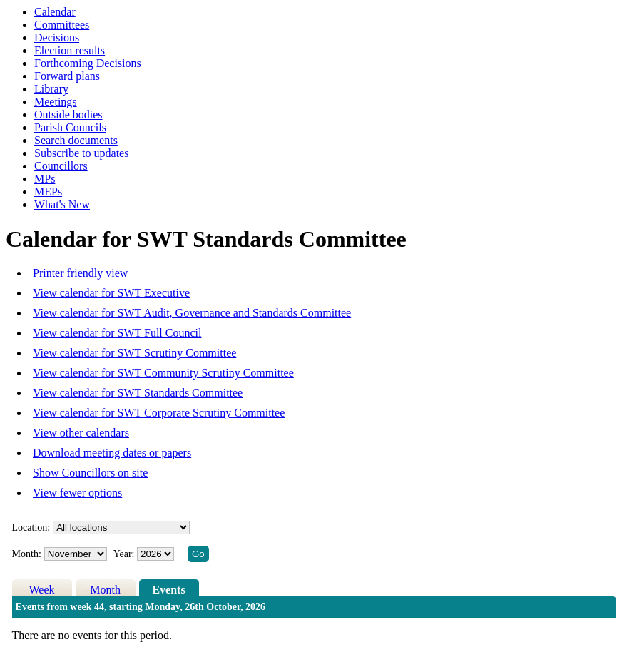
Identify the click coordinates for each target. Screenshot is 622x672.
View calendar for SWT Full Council (117, 333)
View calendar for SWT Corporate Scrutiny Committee (159, 413)
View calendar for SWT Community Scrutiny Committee (163, 373)
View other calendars (81, 433)
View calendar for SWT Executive (111, 293)
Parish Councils (70, 127)
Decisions (57, 37)
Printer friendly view (80, 273)
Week (42, 590)
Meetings (56, 102)
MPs (45, 179)
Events (168, 590)
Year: (125, 554)
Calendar (55, 12)
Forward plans (67, 76)
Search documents (76, 140)
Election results (70, 50)
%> (121, 528)
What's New (62, 204)
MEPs (48, 192)
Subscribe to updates (81, 153)
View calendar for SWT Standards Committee (138, 393)
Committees (62, 25)
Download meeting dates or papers (112, 453)
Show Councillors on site (90, 473)
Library (51, 89)
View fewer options (77, 493)
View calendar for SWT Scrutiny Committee (134, 353)
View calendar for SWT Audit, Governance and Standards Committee (192, 313)
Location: (31, 528)
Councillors (61, 166)
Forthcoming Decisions (88, 63)
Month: (27, 554)
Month (105, 590)
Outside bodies (68, 114)
